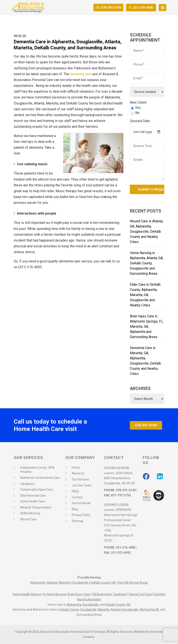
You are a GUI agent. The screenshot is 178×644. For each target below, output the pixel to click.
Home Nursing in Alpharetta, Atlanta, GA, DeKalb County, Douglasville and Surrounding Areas (147, 263)
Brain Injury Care (79, 594)
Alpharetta (38, 583)
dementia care (81, 74)
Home (76, 468)
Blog (75, 509)
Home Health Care (33, 501)
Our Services (80, 479)
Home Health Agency (27, 594)
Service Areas (81, 503)
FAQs (75, 491)
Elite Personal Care (33, 496)
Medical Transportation (36, 507)
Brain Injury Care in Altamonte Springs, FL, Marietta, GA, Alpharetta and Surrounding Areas (147, 327)
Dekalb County (69, 610)
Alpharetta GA (149, 610)
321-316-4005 (141, 8)
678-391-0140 (108, 8)
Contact (77, 497)
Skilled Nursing (30, 513)
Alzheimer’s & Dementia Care (40, 478)
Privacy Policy (81, 515)
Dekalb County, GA (118, 605)
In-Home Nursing (54, 594)
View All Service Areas (133, 583)
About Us (78, 473)
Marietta (65, 583)
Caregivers (28, 484)
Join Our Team (82, 485)
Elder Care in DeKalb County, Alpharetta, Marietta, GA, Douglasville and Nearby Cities (145, 295)
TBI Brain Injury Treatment (110, 594)
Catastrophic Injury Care (36, 490)
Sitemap (78, 521)
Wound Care (28, 519)
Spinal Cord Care (140, 594)
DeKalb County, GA (103, 583)
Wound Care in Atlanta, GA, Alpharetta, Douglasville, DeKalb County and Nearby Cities (147, 232)
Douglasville (81, 583)
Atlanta (52, 583)
